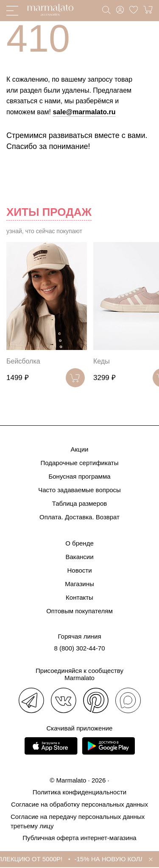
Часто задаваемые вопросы (79, 490)
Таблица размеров (80, 503)
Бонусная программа (79, 476)
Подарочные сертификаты (79, 463)
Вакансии (79, 557)
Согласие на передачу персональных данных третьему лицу (78, 821)
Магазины (79, 584)
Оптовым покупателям (79, 611)
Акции (80, 449)
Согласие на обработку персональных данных (79, 804)
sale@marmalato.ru (84, 112)
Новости (79, 570)
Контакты (79, 597)
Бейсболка (23, 361)
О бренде (79, 543)
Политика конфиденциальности (79, 792)
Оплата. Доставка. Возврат (79, 517)
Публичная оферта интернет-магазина (79, 838)
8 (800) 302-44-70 (79, 648)
